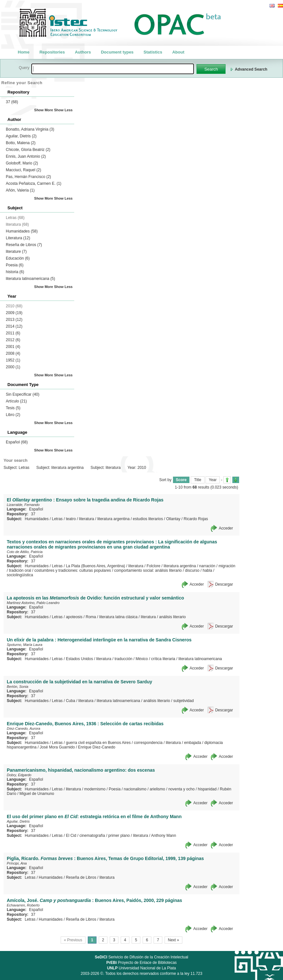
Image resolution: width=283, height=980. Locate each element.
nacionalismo (135, 789)
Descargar (224, 584)
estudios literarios (148, 519)
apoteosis (74, 617)
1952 (13, 360)
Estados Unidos (79, 659)
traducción (123, 659)
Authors (83, 52)
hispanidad (207, 789)
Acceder (226, 528)
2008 (13, 353)
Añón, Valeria (20, 190)
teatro (71, 519)
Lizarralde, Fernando (23, 505)
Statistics (153, 52)
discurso (192, 570)
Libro (13, 415)
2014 (14, 326)
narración (207, 566)
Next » (173, 940)
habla (207, 570)
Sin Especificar (23, 394)
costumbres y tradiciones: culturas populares (72, 570)
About (178, 52)
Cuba (71, 701)
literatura (87, 519)
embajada (192, 743)
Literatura (18, 238)
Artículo (16, 401)
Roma (91, 617)
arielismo (157, 789)
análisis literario (172, 617)
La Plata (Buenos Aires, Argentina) (95, 566)
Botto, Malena (21, 143)
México (142, 659)
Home (24, 52)
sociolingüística (20, 575)
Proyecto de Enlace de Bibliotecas (141, 963)
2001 (13, 347)
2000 (13, 367)
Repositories (52, 52)
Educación (18, 258)
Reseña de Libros (24, 245)
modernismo (95, 789)
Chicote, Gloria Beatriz (28, 150)
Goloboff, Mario (22, 163)
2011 (13, 333)
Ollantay (173, 519)
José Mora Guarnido (57, 747)
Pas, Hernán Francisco (28, 177)
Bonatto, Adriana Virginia (30, 129)
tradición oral (20, 570)
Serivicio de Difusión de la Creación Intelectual (142, 957)
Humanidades (22, 231)
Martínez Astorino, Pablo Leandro (33, 603)
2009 (14, 313)
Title (197, 480)
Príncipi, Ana (17, 863)
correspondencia (148, 743)
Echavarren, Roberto (23, 905)
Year (213, 480)
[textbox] (113, 69)
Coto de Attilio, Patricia (25, 552)
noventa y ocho (182, 789)
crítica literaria (163, 659)
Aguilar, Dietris (21, 136)
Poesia (15, 265)
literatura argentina (114, 519)
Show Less (63, 110)
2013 (14, 320)
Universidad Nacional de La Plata (141, 968)
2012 (13, 340)
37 (12, 102)
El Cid (71, 836)
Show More (44, 110)
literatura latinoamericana (30, 279)
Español (17, 442)
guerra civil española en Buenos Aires (98, 743)
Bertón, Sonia (18, 687)
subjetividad (183, 701)
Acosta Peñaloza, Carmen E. (34, 183)
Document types (117, 52)
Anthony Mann (163, 836)
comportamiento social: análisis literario (148, 570)
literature (16, 252)
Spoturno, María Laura (25, 645)
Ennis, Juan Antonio (26, 156)
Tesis (13, 408)
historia (15, 272)
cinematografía (92, 836)
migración (227, 566)
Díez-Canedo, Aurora (24, 728)
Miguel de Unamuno (37, 794)
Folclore (153, 566)
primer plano (119, 836)
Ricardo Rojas (196, 519)
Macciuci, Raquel (23, 170)
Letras (57, 519)
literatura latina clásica (119, 617)
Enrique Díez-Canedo (97, 747)
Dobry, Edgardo (19, 775)
